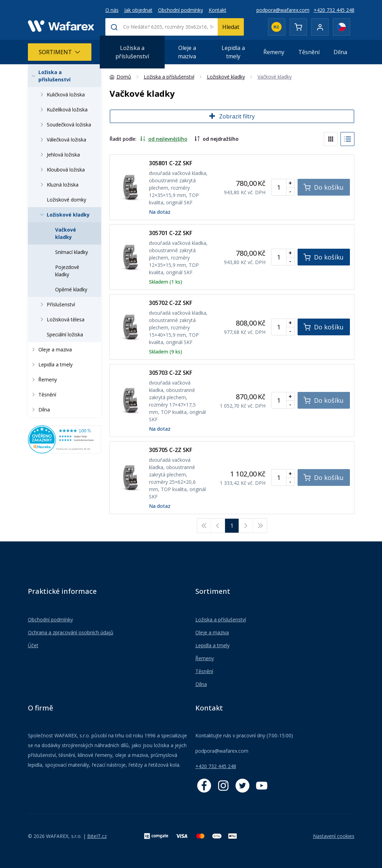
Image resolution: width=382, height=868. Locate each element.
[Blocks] (331, 139)
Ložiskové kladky (63, 215)
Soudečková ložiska (64, 125)
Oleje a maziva (187, 52)
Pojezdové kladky (67, 271)
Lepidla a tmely (233, 52)
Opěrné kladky (71, 289)
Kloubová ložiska (61, 170)
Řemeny (274, 52)
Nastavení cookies (334, 836)
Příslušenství (56, 304)
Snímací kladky (72, 252)
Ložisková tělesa (61, 319)
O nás (112, 10)
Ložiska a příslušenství (132, 52)
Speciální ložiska (65, 334)
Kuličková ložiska (61, 94)
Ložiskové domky (66, 200)
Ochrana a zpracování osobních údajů (71, 632)
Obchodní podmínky (181, 10)
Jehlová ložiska (59, 155)
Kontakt (218, 10)
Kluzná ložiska (58, 185)
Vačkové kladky (66, 233)
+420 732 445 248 (334, 10)
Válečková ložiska (62, 140)
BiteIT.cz (97, 836)
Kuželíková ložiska (62, 110)
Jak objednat (138, 10)
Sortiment (59, 52)
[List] (347, 139)
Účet (33, 645)
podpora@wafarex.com (283, 10)
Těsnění (309, 52)
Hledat (231, 27)
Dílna (340, 52)
